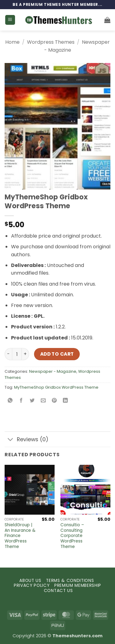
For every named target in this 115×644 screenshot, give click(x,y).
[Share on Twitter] (32, 401)
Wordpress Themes (51, 42)
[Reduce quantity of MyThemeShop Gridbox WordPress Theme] (8, 354)
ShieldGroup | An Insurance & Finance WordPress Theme (20, 536)
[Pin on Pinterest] (54, 401)
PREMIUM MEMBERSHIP (78, 585)
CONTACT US (58, 591)
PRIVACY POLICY (32, 585)
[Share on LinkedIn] (65, 401)
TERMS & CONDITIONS (70, 581)
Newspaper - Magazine (53, 371)
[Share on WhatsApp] (10, 401)
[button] (10, 20)
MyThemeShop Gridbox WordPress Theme (56, 387)
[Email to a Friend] (43, 401)
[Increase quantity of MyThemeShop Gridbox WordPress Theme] (25, 354)
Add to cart (57, 354)
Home (12, 42)
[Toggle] (11, 440)
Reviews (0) (27, 440)
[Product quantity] (17, 354)
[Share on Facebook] (21, 401)
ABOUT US (30, 581)
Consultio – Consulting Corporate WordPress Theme (72, 536)
